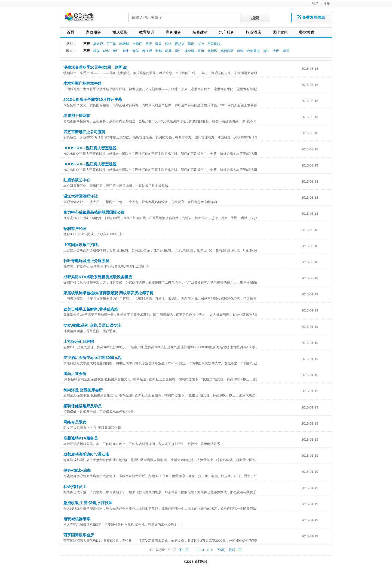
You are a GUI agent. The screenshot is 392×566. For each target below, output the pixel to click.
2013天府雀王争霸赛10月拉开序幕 (93, 99)
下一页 (184, 550)
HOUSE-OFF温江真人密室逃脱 (90, 148)
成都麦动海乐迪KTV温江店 (86, 454)
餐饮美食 (307, 32)
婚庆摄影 (120, 32)
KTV (201, 44)
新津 (240, 51)
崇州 (286, 51)
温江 (178, 51)
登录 (315, 4)
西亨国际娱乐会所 (79, 535)
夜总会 (180, 44)
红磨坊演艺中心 (77, 180)
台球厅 (137, 44)
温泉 (158, 44)
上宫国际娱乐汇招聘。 (82, 245)
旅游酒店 (253, 32)
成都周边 (253, 51)
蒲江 (266, 51)
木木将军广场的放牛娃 (82, 83)
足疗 (149, 44)
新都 (158, 51)
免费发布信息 (311, 17)
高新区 (212, 51)
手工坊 (111, 44)
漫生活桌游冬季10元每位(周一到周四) (95, 67)
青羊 (136, 51)
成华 (106, 51)
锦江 (116, 51)
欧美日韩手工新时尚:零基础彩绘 (91, 309)
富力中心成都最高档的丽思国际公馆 (94, 212)
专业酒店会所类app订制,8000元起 (93, 358)
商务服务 (173, 32)
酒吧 (191, 44)
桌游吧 (98, 44)
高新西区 (227, 51)
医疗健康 (280, 32)
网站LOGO (82, 19)
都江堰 (147, 51)
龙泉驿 (189, 51)
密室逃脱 (214, 44)
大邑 (276, 51)
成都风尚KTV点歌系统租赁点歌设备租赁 (98, 277)
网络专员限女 (75, 422)
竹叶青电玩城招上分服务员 (86, 261)
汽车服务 (227, 32)
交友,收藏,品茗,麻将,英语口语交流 (92, 325)
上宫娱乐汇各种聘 (79, 341)
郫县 (168, 51)
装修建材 (200, 32)
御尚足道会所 (75, 374)
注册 (327, 4)
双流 (201, 51)
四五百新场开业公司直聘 (84, 132)
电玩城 (124, 44)
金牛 (126, 51)
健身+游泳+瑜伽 (77, 470)
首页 (71, 32)
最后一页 (235, 550)
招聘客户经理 (75, 229)
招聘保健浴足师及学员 (82, 406)
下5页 (221, 550)
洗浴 (168, 44)
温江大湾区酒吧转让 (81, 196)
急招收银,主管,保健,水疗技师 (88, 503)
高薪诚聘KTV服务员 (81, 438)
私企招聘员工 (75, 487)
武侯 (96, 51)
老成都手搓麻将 (77, 116)
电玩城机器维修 (77, 519)
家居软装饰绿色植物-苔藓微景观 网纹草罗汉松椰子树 (108, 293)
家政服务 (93, 32)
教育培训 (147, 32)
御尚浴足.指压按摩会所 (83, 390)
